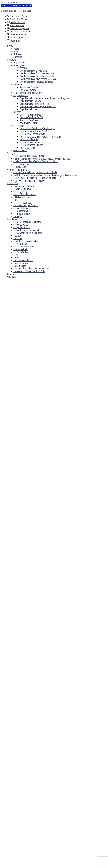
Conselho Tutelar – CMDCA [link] (31, 117)
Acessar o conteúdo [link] (11, 3)
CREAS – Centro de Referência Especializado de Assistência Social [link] (43, 159)
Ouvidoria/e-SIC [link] (20, 150)
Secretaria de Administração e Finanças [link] (37, 128)
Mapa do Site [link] (19, 62)
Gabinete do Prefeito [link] (29, 87)
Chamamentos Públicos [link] (24, 186)
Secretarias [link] (19, 126)
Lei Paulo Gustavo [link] (21, 252)
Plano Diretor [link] (20, 266)
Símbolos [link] (18, 57)
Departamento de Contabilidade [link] (34, 104)
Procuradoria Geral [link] (28, 123)
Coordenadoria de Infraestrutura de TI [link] (37, 76)
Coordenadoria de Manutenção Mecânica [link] (38, 79)
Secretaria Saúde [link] (27, 148)
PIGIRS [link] (16, 258)
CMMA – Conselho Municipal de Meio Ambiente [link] (35, 178)
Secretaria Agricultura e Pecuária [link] (35, 131)
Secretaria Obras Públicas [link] (31, 145)
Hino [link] (16, 51)
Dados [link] (16, 49)
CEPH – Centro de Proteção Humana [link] (29, 156)
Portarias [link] (18, 238)
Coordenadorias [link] (21, 68)
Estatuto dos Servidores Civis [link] (26, 241)
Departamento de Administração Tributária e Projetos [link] (44, 98)
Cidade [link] (10, 46)
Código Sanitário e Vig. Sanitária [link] (28, 233)
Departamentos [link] (21, 95)
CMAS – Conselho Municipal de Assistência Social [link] (35, 172)
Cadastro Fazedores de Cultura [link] (27, 222)
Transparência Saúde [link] (23, 214)
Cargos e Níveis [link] (20, 192)
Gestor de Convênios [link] (29, 120)
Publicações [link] (13, 183)
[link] (17, 6)
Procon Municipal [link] (21, 164)
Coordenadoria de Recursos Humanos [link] (36, 82)
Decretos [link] (18, 236)
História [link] (17, 54)
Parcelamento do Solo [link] (23, 260)
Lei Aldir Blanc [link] (20, 244)
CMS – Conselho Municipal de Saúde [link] (29, 181)
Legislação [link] (12, 219)
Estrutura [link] (12, 60)
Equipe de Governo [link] (28, 90)
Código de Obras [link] (21, 225)
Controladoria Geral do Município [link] (28, 93)
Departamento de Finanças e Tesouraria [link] (38, 106)
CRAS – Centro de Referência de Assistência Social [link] (36, 161)
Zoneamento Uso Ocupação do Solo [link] (29, 271)
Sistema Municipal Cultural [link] (26, 205)
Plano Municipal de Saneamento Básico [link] (31, 269)
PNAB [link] (16, 255)
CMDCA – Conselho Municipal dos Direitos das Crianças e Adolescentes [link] (45, 175)
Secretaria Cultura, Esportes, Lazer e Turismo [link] (40, 137)
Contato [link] (11, 274)
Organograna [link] (19, 65)
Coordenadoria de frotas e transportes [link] (37, 73)
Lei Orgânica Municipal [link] (24, 247)
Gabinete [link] (18, 84)
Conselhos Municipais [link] (17, 170)
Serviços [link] (11, 153)
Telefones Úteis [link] (20, 167)
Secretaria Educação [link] (29, 139)
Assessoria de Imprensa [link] (30, 115)
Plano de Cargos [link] (21, 263)
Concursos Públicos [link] (22, 189)
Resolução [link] (18, 216)
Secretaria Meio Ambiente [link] (32, 142)
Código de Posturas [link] (22, 227)
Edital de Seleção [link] (21, 197)
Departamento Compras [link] (31, 101)
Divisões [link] (17, 112)
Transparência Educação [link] (24, 211)
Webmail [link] (11, 277)
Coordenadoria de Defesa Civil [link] (33, 71)
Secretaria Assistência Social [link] (32, 134)
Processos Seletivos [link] (22, 203)
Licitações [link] (18, 200)
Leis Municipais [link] (21, 249)
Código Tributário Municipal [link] (26, 230)
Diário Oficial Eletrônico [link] (24, 194)
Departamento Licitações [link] (31, 109)
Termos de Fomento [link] (22, 208)
